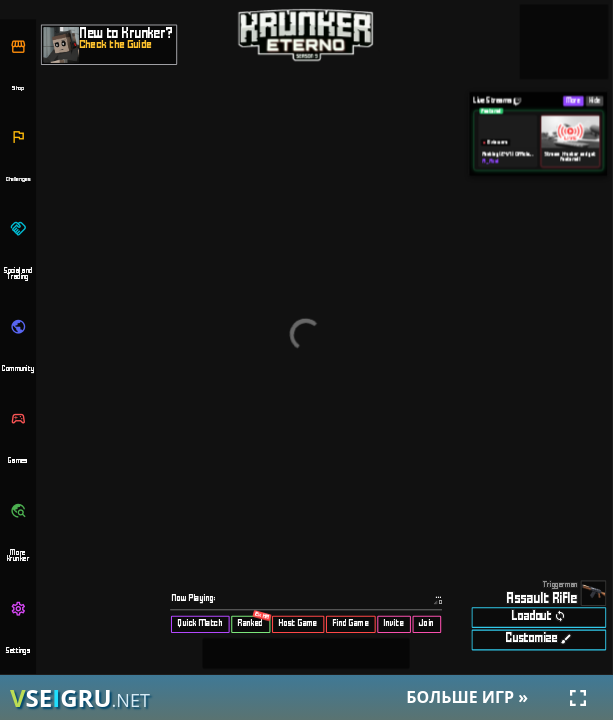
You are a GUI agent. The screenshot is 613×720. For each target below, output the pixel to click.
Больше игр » (467, 697)
